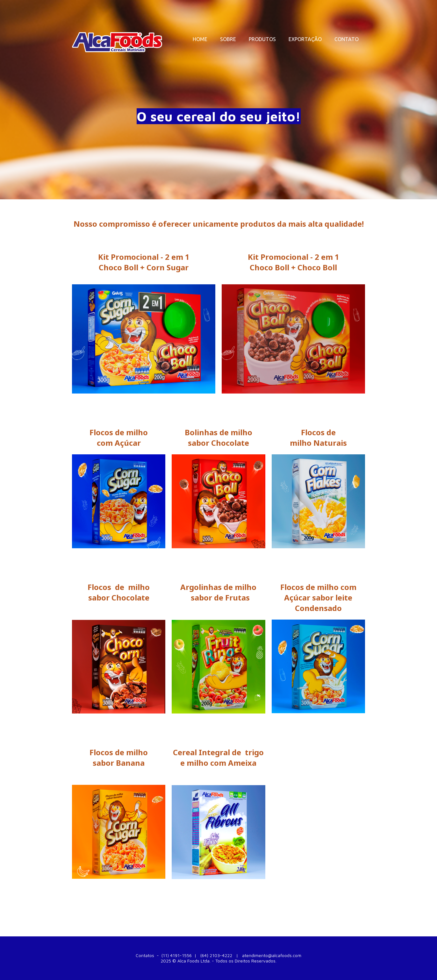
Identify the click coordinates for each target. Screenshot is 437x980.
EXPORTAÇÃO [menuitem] (305, 39)
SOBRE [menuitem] (228, 39)
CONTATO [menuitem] (347, 39)
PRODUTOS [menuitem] (262, 39)
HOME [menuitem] (200, 39)
